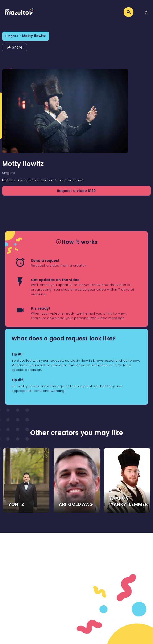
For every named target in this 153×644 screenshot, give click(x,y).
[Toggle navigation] (146, 12)
